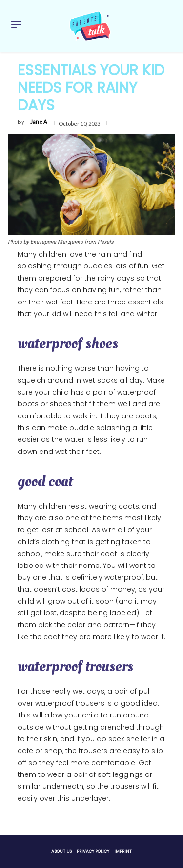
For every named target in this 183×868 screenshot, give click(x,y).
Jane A (39, 122)
